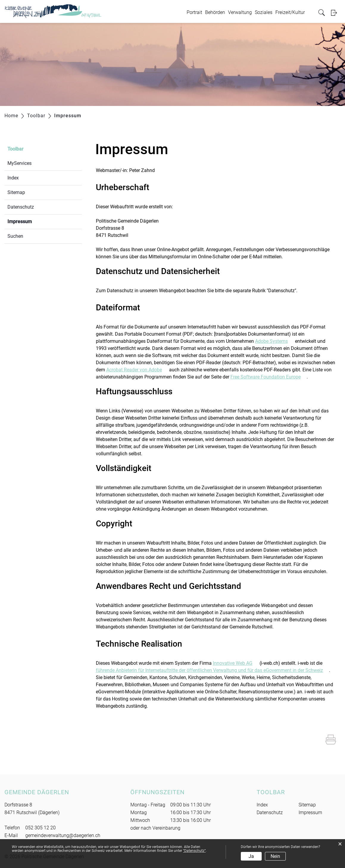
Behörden (215, 12)
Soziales (264, 12)
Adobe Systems (274, 341)
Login (336, 13)
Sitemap (16, 192)
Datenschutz (21, 207)
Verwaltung (240, 12)
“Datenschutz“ (194, 851)
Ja (251, 856)
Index (13, 178)
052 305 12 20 (40, 828)
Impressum (34, 221)
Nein (275, 856)
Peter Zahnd (142, 170)
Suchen (15, 236)
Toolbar (15, 149)
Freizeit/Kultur (290, 12)
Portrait (194, 12)
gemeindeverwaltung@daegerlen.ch (63, 835)
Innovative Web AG (236, 663)
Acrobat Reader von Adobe (137, 370)
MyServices (19, 163)
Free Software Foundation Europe (268, 377)
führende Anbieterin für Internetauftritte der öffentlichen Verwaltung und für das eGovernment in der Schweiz (212, 670)
